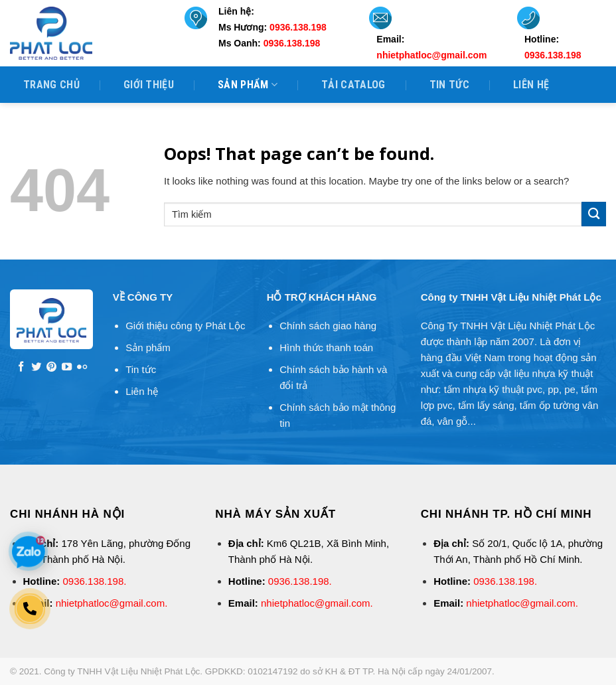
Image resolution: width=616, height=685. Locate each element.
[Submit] (594, 214)
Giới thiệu (149, 85)
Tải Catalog (353, 85)
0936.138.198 (94, 581)
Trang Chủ (51, 85)
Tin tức (449, 85)
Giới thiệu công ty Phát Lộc (185, 326)
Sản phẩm (248, 85)
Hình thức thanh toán (326, 347)
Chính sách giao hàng (328, 326)
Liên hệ (531, 85)
